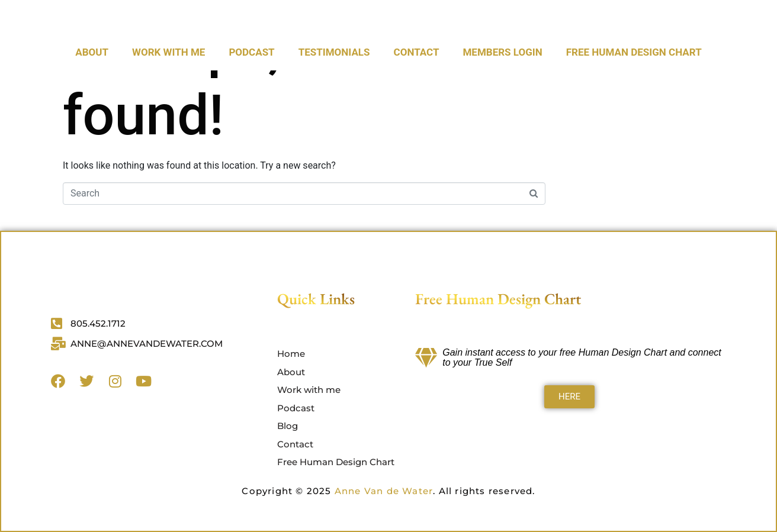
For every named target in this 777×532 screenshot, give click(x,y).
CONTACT (417, 88)
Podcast (251, 88)
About (92, 88)
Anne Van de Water (384, 491)
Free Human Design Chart (634, 88)
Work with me (168, 88)
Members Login (502, 88)
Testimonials (334, 88)
